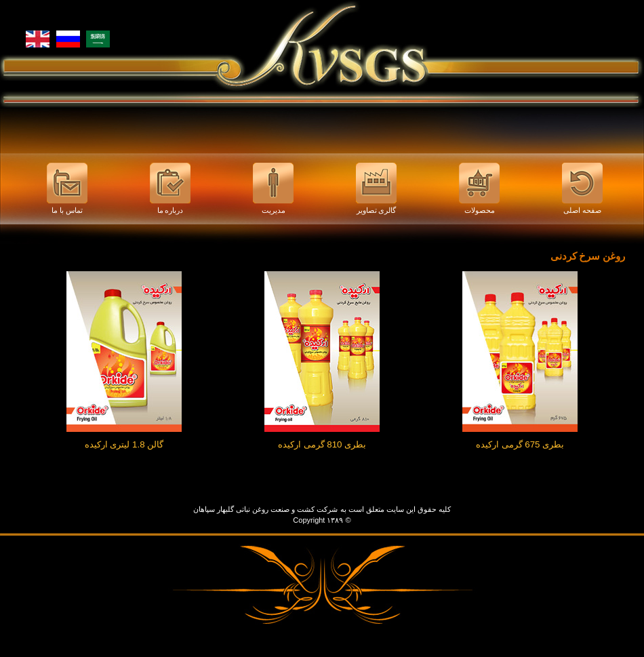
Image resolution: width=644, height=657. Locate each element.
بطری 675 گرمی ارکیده (520, 444)
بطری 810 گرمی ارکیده (322, 444)
